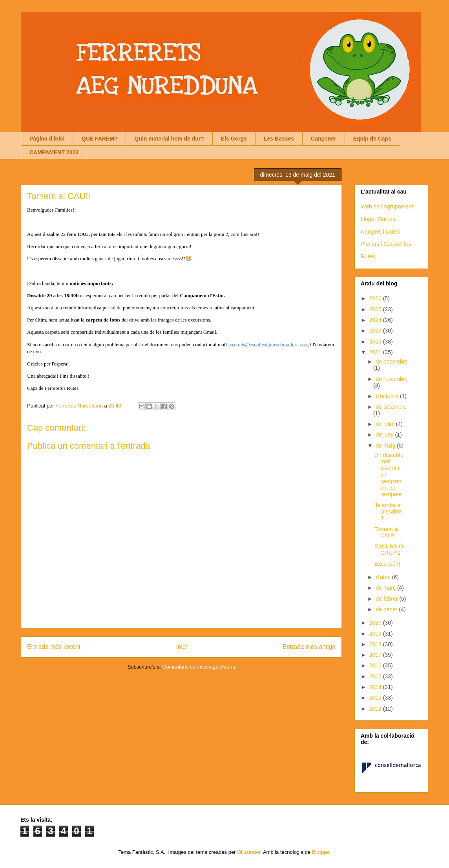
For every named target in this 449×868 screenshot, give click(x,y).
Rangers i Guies (380, 232)
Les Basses (279, 139)
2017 (376, 655)
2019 (376, 634)
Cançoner (324, 139)
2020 (376, 623)
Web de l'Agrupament (387, 206)
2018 (376, 644)
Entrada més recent (54, 647)
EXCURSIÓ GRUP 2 (389, 550)
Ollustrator (249, 852)
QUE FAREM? (100, 139)
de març (386, 588)
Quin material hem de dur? (169, 139)
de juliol (386, 424)
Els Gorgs (234, 139)
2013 (376, 698)
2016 (376, 665)
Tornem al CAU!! (386, 533)
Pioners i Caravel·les (386, 244)
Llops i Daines (378, 219)
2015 (376, 676)
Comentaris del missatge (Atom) (199, 667)
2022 (376, 342)
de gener (387, 609)
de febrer (387, 599)
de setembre (391, 407)
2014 (376, 687)
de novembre (392, 379)
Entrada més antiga (309, 647)
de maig (386, 446)
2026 (376, 298)
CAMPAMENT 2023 (54, 152)
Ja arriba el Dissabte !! (388, 512)
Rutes (368, 256)
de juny (385, 435)
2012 (376, 709)
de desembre (392, 362)
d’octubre (388, 396)
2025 (376, 309)
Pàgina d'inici (47, 139)
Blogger (321, 852)
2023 (376, 331)
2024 (376, 320)
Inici (182, 647)
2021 (376, 352)
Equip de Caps (372, 139)
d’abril (384, 577)
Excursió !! (387, 564)
